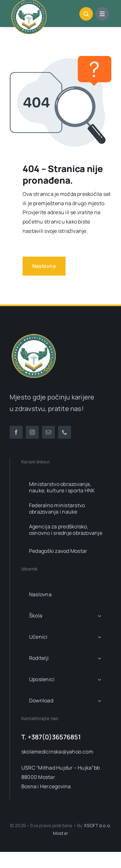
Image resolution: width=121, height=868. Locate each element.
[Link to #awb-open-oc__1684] (102, 14)
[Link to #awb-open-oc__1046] (86, 14)
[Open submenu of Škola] (99, 616)
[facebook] (16, 432)
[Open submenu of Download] (99, 701)
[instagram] (32, 432)
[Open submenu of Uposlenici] (99, 679)
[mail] (48, 432)
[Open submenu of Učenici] (99, 637)
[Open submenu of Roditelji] (99, 658)
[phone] (65, 432)
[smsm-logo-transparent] (34, 334)
